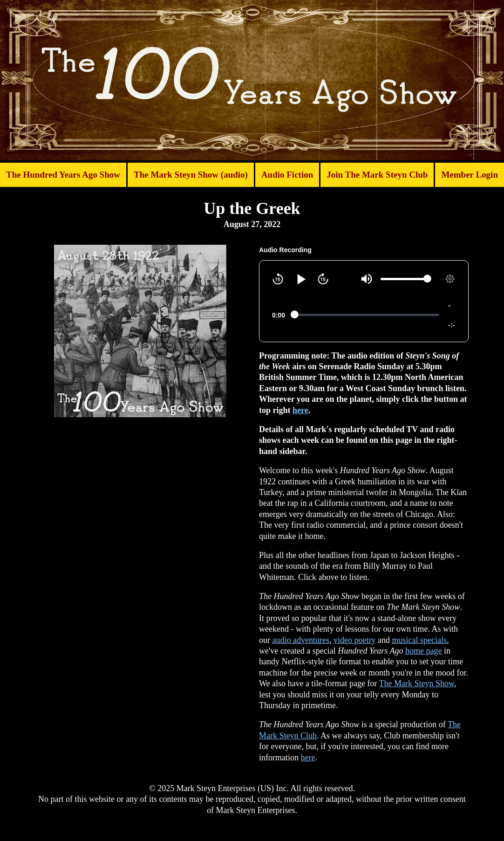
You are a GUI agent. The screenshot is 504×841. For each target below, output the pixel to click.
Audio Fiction (287, 175)
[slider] (404, 279)
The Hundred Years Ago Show (63, 175)
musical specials (419, 640)
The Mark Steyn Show (417, 683)
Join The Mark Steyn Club (377, 175)
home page (423, 651)
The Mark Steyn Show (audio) (191, 175)
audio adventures (301, 640)
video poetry (354, 640)
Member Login (470, 175)
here (300, 410)
